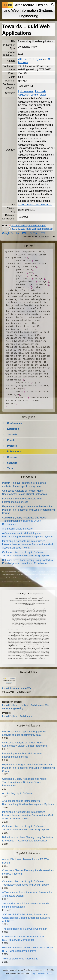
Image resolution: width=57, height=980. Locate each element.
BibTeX (34, 233)
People (11, 440)
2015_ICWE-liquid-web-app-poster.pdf (32, 229)
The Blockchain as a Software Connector (24, 929)
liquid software (25, 91)
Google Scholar (11, 233)
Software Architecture (32, 705)
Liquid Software (11, 705)
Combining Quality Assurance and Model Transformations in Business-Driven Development (24, 521)
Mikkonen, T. (24, 59)
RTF (43, 233)
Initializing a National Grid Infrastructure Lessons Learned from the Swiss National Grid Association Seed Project (27, 544)
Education (13, 429)
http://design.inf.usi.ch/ (42, 973)
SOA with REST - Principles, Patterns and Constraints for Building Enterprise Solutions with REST (26, 918)
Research (13, 457)
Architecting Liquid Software (17, 529)
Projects (12, 446)
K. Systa (37, 59)
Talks (10, 468)
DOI (24, 233)
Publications (14, 451)
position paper (38, 95)
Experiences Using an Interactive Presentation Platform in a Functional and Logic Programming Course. (28, 510)
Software (12, 463)
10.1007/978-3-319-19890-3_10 (35, 205)
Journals (12, 435)
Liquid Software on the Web (17, 688)
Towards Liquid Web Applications (20, 959)
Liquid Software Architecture (17, 716)
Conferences (15, 423)
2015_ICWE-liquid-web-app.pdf (28, 226)
